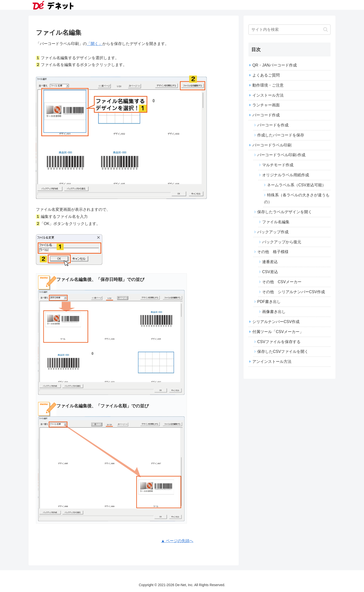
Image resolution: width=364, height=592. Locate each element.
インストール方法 (268, 95)
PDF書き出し (269, 302)
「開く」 (95, 44)
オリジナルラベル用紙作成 (286, 175)
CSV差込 (270, 272)
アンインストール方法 (272, 362)
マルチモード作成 (278, 165)
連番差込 (270, 262)
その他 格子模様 (273, 252)
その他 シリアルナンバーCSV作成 (294, 292)
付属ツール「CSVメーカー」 (278, 332)
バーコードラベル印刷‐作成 (281, 155)
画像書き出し (274, 312)
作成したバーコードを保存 (281, 135)
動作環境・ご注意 (268, 85)
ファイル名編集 (276, 222)
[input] (289, 30)
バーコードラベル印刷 (272, 145)
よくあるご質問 (266, 75)
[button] (326, 29)
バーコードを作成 (273, 125)
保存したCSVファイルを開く (283, 352)
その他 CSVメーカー (282, 282)
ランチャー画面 (266, 105)
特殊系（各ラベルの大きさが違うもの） (297, 199)
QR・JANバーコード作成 (275, 65)
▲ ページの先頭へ (177, 541)
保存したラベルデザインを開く (285, 212)
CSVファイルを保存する (279, 342)
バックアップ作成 (273, 232)
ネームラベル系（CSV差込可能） (296, 185)
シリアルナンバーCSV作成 (276, 322)
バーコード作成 (266, 115)
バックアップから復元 (282, 242)
